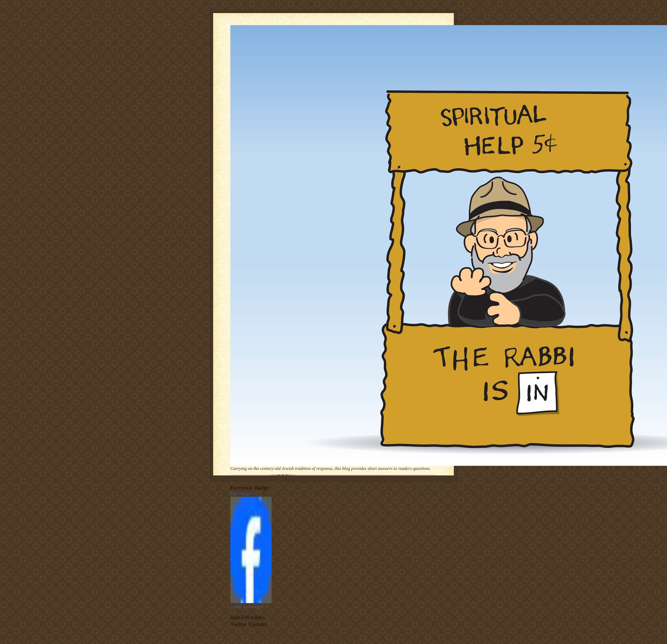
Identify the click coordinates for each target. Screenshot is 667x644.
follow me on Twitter (266, 634)
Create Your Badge (246, 607)
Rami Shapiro (242, 494)
